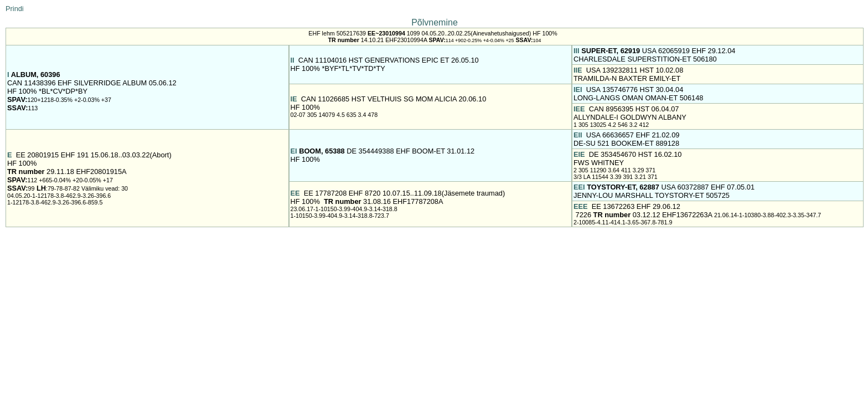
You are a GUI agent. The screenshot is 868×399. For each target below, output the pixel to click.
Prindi (15, 9)
